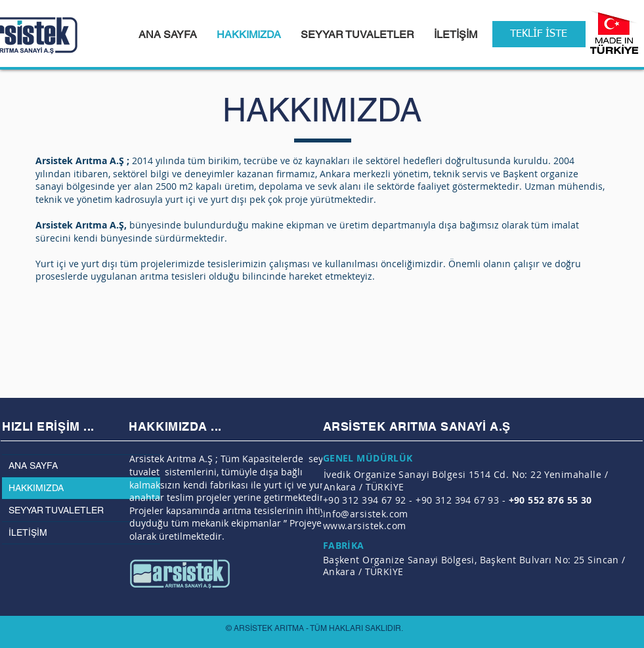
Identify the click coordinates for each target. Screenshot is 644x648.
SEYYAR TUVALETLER (56, 510)
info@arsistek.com (366, 514)
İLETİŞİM (28, 532)
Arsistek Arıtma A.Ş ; (82, 161)
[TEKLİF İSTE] (539, 34)
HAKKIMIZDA (36, 488)
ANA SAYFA (33, 465)
